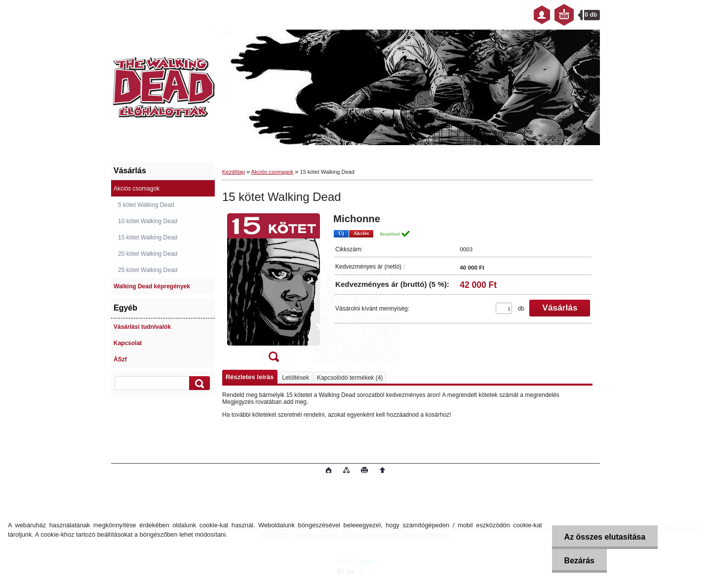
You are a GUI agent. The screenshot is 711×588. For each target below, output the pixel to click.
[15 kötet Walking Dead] (274, 291)
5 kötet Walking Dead (146, 205)
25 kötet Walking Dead (148, 270)
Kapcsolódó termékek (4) (350, 378)
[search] (198, 383)
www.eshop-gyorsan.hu (189, 471)
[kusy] (504, 308)
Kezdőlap (234, 172)
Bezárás (579, 561)
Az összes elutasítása (605, 537)
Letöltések (296, 378)
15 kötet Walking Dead (148, 237)
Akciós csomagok (137, 189)
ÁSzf (120, 359)
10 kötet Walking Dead (148, 221)
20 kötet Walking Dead (148, 254)
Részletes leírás (250, 377)
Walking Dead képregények (152, 286)
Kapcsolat (128, 343)
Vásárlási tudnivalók (142, 327)
